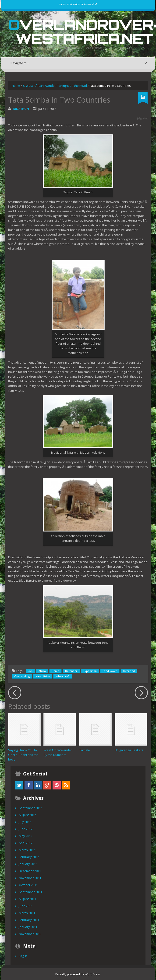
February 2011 (29, 920)
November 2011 (30, 878)
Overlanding (22, 676)
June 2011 (26, 906)
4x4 (30, 671)
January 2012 (28, 864)
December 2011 (30, 871)
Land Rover (110, 671)
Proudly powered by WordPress (78, 974)
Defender (71, 671)
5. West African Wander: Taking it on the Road (55, 86)
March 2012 (27, 850)
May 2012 (26, 836)
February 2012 (29, 857)
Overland (129, 671)
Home (16, 86)
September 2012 (30, 808)
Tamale (85, 750)
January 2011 (28, 927)
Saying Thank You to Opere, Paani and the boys (23, 755)
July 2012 (25, 822)
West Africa (43, 676)
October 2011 (28, 885)
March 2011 (27, 913)
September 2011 (30, 892)
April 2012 (26, 843)
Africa (42, 671)
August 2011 (27, 899)
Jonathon (21, 109)
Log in (23, 956)
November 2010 (30, 934)
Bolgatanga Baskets (129, 750)
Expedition (90, 671)
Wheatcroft (63, 676)
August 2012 (27, 815)
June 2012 (26, 829)
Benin (55, 671)
